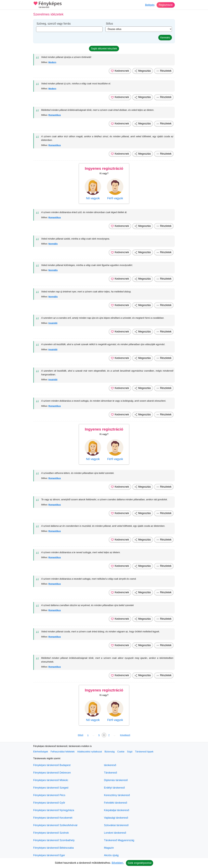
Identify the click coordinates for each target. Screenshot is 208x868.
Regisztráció (165, 5)
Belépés (149, 5)
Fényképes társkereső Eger (49, 855)
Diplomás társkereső (116, 780)
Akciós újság (111, 855)
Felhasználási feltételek (63, 752)
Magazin (109, 848)
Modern (52, 62)
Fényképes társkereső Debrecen (52, 773)
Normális (53, 244)
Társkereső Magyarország (119, 840)
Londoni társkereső (115, 833)
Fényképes (48, 5)
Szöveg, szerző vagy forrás (54, 24)
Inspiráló (53, 323)
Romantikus (55, 115)
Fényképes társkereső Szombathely (54, 840)
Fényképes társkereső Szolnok (51, 833)
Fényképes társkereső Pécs (49, 795)
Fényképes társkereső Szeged (51, 788)
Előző (81, 735)
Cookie (121, 752)
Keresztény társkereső (117, 795)
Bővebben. (118, 863)
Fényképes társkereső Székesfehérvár (55, 825)
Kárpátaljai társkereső (117, 810)
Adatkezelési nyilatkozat (90, 752)
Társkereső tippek (144, 752)
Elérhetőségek (41, 752)
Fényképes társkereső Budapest (52, 765)
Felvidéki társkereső (116, 803)
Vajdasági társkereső (116, 818)
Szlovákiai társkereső (116, 825)
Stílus (109, 24)
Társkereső (110, 773)
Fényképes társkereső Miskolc (51, 780)
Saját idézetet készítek (104, 49)
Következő (125, 735)
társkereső (110, 765)
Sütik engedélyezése (140, 863)
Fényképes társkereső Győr (49, 803)
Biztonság (109, 752)
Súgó (130, 752)
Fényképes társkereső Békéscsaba (53, 848)
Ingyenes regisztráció (104, 168)
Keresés (165, 38)
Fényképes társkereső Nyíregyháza (54, 810)
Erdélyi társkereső (114, 788)
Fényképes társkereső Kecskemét (53, 818)
